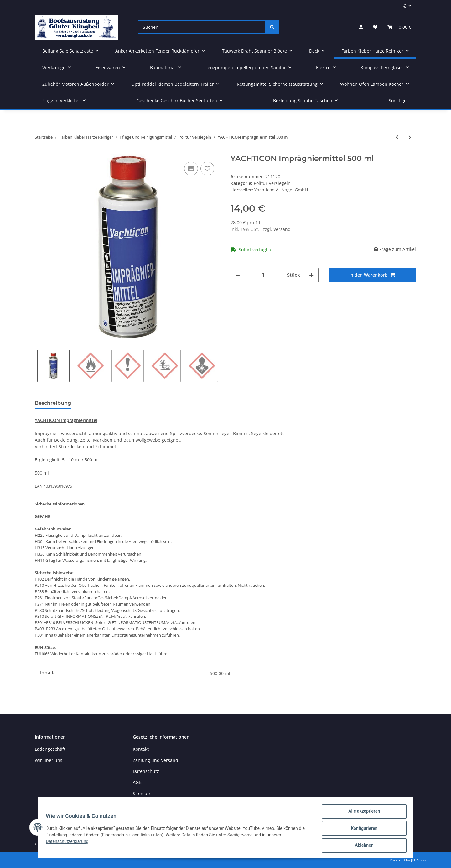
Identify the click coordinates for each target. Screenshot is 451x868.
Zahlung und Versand (156, 760)
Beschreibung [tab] (53, 403)
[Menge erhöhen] (311, 275)
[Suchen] (202, 27)
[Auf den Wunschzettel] (207, 169)
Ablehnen (362, 846)
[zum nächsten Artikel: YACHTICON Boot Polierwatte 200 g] (410, 137)
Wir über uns (49, 760)
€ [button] (405, 6)
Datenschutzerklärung (69, 843)
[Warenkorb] (399, 27)
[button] (361, 27)
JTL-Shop (418, 860)
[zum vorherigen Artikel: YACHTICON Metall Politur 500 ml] (397, 137)
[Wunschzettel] (375, 27)
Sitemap (141, 793)
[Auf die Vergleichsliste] (191, 169)
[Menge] (263, 275)
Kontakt (141, 749)
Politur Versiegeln (272, 183)
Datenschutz (146, 771)
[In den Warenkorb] (373, 275)
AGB (137, 782)
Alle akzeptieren (362, 813)
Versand (282, 229)
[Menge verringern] (238, 275)
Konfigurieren (362, 830)
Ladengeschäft (50, 749)
